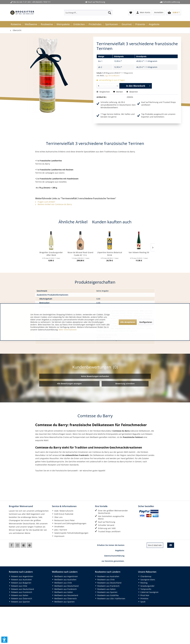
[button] (4, 640)
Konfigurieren (146, 322)
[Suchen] (110, 13)
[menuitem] (88, 13)
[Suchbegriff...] (88, 13)
